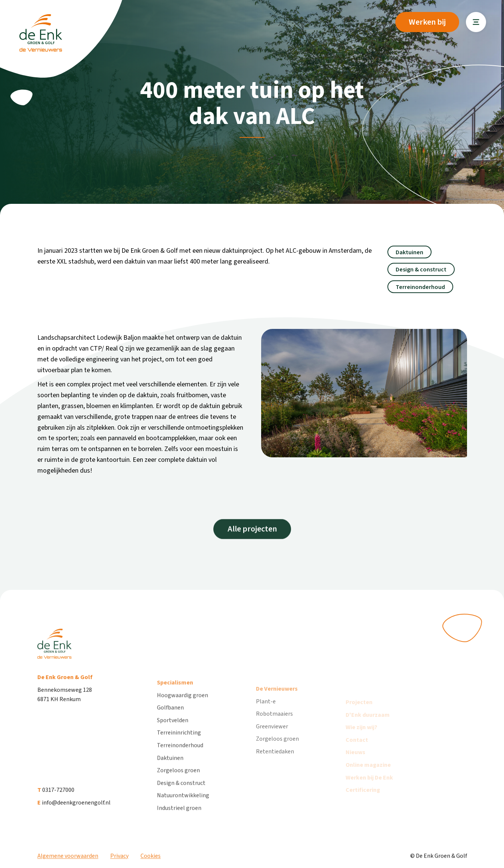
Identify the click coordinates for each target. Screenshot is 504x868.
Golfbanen (170, 718)
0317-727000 (56, 797)
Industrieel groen (179, 818)
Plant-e (266, 715)
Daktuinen (170, 768)
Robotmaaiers (274, 727)
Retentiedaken (275, 765)
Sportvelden (173, 731)
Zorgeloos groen (178, 781)
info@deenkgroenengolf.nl (74, 809)
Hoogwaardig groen (183, 706)
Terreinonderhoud (180, 756)
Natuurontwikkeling (183, 806)
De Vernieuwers (277, 702)
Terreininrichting (179, 743)
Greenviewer (272, 740)
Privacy (119, 861)
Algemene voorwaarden (68, 861)
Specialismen (175, 693)
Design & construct (181, 793)
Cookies (151, 861)
